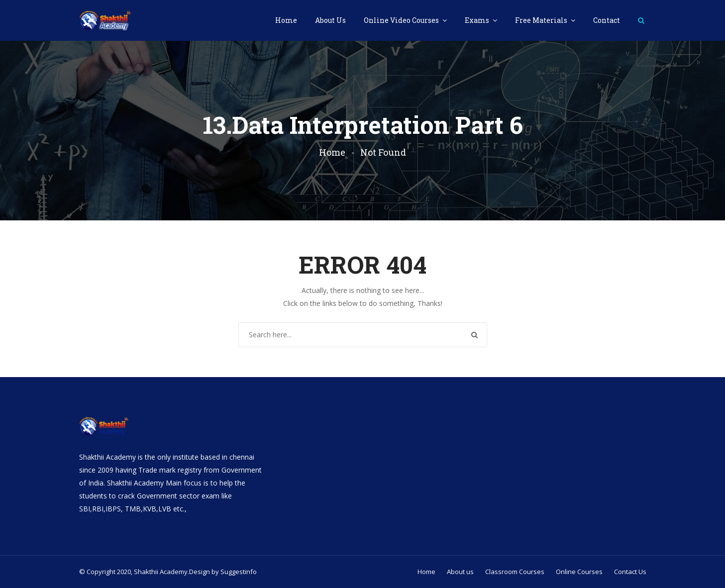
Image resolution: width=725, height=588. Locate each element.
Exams (478, 20)
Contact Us (630, 572)
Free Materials (542, 20)
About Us (330, 20)
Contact (607, 20)
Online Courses (579, 572)
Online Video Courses (402, 20)
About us (460, 572)
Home (286, 20)
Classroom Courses (515, 572)
